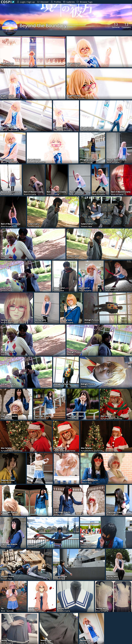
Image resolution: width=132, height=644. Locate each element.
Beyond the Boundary (43, 25)
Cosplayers (126, 25)
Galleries (116, 25)
